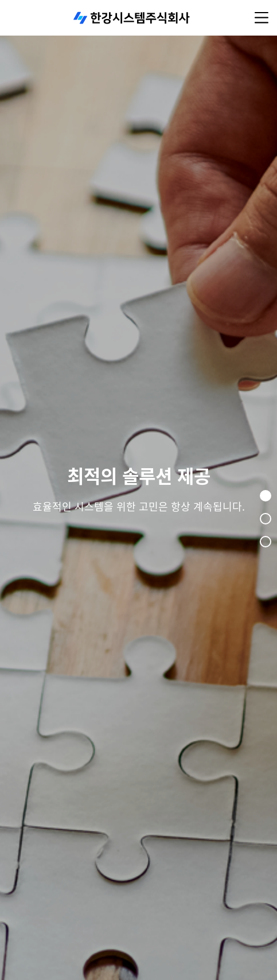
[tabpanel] (138, 490)
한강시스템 (132, 18)
